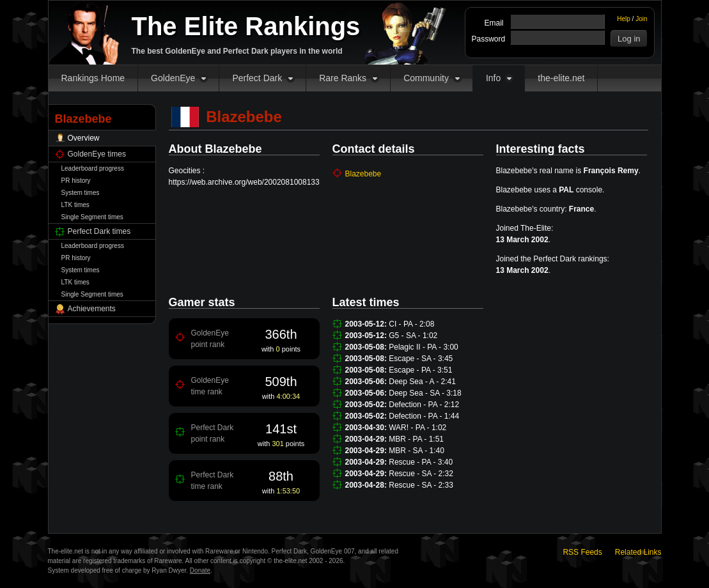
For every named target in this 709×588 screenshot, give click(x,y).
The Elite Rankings (246, 26)
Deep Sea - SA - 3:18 (425, 393)
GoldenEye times (97, 154)
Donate (200, 570)
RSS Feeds (582, 552)
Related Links (638, 552)
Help (624, 19)
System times (81, 193)
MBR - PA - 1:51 (416, 439)
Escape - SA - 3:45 (421, 359)
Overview (84, 138)
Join (641, 19)
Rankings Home (93, 78)
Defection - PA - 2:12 (424, 405)
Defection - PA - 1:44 (424, 416)
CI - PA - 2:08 (411, 324)
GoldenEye (173, 78)
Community (426, 78)
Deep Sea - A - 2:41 (422, 382)
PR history (76, 181)
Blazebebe (363, 174)
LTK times (75, 205)
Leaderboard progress (93, 168)
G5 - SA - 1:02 (413, 336)
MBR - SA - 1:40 (417, 451)
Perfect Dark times (99, 231)
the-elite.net (561, 78)
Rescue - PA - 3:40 (421, 462)
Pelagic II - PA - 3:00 (424, 347)
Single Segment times (92, 217)
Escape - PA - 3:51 (420, 370)
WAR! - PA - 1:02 (417, 428)
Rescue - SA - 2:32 (421, 474)
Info (493, 78)
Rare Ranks (343, 78)
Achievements (92, 309)
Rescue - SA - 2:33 (421, 485)
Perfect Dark (257, 78)
